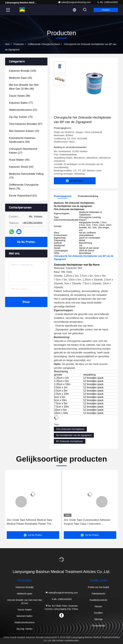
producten (19, 44)
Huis (7, 44)
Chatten (106, 10)
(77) (21, 103)
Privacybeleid (98, 626)
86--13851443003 (107, 2)
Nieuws (98, 606)
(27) (23, 151)
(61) (23, 196)
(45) (19, 160)
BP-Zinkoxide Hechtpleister (70, 441)
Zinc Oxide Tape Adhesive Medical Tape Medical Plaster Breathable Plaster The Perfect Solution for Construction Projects (30, 522)
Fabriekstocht (98, 594)
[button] (21, 502)
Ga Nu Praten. (26, 242)
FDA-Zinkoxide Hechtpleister (70, 429)
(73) (26, 176)
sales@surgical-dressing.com (74, 2)
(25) (20, 78)
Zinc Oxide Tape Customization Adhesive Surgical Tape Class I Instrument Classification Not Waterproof (87, 522)
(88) (20, 96)
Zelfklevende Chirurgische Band (44, 44)
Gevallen (98, 613)
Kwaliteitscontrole (98, 600)
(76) (24, 187)
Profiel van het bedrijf (98, 587)
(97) (26, 124)
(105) (23, 71)
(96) (24, 87)
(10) (24, 131)
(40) (22, 140)
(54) (21, 167)
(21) (23, 110)
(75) (21, 117)
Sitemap (98, 619)
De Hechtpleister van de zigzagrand (74, 435)
